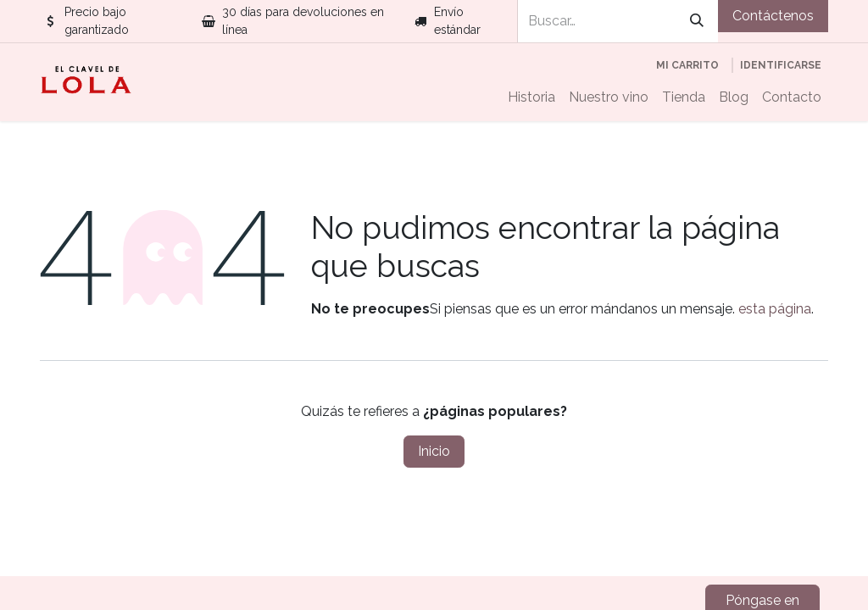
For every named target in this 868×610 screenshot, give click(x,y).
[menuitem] (531, 97)
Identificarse (781, 65)
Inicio (434, 451)
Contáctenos (773, 16)
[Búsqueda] (697, 21)
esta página (775, 309)
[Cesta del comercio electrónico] (687, 65)
